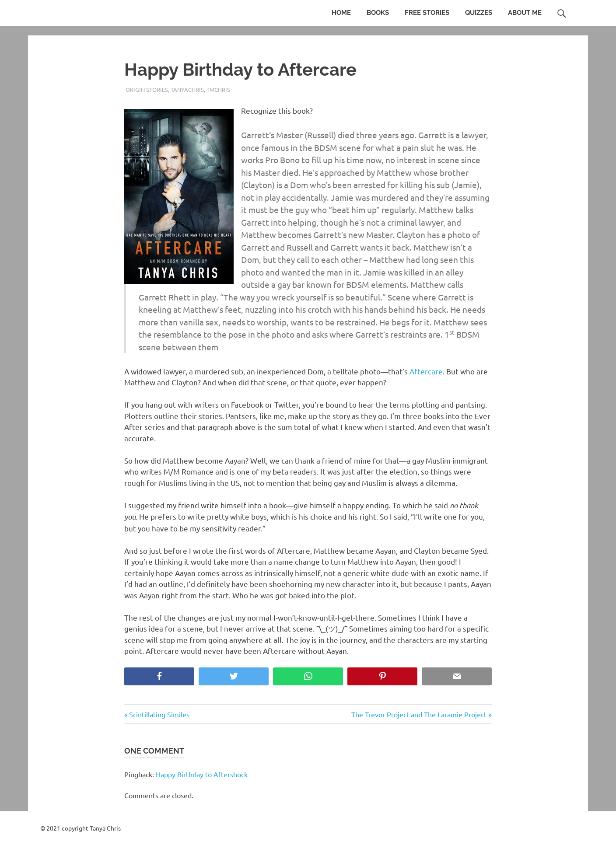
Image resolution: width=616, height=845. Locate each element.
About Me (525, 13)
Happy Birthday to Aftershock (202, 774)
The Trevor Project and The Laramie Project (419, 714)
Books (378, 13)
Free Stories (427, 13)
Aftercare (426, 371)
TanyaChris (187, 89)
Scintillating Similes (159, 714)
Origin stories (147, 89)
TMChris (218, 89)
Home (341, 13)
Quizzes (479, 13)
